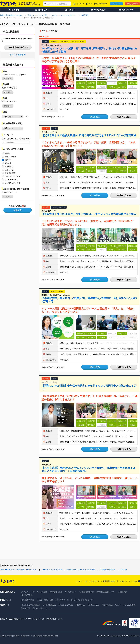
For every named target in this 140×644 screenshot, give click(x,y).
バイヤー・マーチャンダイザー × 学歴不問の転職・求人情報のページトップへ (107, 581)
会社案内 (3, 636)
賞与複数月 (9, 166)
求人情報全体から (11, 139)
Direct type (95, 605)
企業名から (26, 139)
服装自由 (8, 163)
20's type (82, 605)
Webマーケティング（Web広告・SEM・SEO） (18, 570)
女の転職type (51, 605)
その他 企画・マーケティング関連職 (81, 570)
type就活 (27, 608)
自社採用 (16, 636)
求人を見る (95, 117)
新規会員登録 (132, 4)
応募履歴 (43, 592)
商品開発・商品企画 (107, 570)
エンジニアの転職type (32, 605)
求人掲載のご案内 (102, 4)
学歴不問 (8, 160)
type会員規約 (38, 636)
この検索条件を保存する (18, 47)
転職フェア (72, 592)
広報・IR (123, 570)
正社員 (7, 153)
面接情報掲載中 (11, 173)
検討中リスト (57, 592)
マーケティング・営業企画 (52, 570)
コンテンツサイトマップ (83, 600)
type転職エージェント (113, 605)
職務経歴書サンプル (107, 592)
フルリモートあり (11, 180)
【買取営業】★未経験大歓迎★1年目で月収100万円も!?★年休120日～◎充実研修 (89, 135)
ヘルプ (90, 4)
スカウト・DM (29, 592)
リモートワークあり (12, 176)
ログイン (116, 4)
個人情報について (26, 636)
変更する (8, 79)
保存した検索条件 (18, 55)
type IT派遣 (131, 605)
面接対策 (124, 592)
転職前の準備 (29, 600)
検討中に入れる (124, 117)
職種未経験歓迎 (11, 157)
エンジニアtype (67, 605)
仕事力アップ (63, 600)
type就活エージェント (44, 608)
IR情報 (10, 636)
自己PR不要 (9, 170)
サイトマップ (80, 4)
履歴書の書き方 (88, 592)
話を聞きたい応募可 (12, 183)
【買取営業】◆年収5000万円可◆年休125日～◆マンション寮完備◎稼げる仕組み (89, 214)
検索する (18, 210)
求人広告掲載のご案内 (51, 636)
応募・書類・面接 (46, 600)
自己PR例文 (28, 595)
